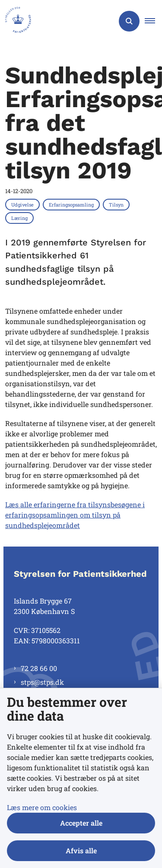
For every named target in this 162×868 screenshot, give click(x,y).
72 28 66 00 (39, 668)
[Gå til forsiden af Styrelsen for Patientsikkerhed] (16, 21)
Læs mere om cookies (42, 807)
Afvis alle (81, 851)
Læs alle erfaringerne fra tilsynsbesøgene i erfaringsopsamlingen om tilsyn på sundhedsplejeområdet (75, 515)
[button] (153, 21)
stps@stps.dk (42, 682)
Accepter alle (81, 823)
